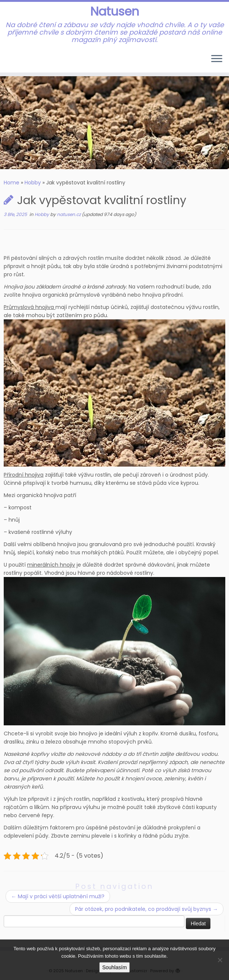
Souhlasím (115, 967)
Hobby (33, 183)
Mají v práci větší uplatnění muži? (58, 896)
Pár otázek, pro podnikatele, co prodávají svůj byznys (146, 909)
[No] (220, 960)
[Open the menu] (217, 59)
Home (12, 183)
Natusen (115, 12)
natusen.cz (69, 214)
